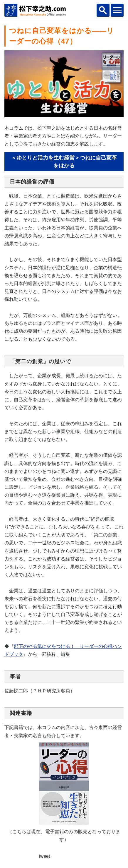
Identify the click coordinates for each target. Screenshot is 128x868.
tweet (44, 856)
